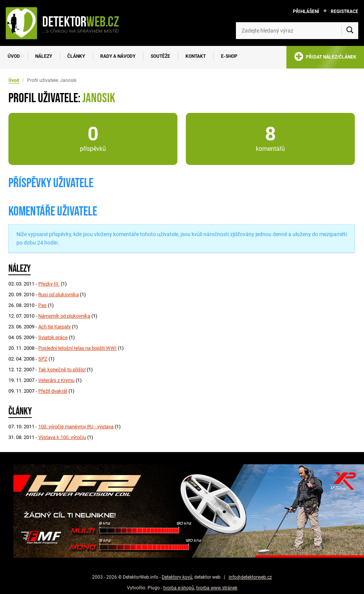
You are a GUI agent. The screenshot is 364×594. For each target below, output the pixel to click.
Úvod (14, 56)
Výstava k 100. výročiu (62, 437)
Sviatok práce (53, 337)
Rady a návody (118, 56)
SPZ (43, 359)
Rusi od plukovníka (58, 295)
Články (76, 56)
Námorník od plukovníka (64, 316)
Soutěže (160, 56)
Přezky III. (49, 284)
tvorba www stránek (217, 588)
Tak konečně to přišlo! (62, 370)
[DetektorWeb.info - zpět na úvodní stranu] (66, 23)
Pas (42, 305)
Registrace (344, 11)
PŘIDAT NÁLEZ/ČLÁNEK (325, 58)
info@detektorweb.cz (250, 577)
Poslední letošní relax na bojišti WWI (77, 348)
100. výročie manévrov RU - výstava (76, 427)
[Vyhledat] (350, 31)
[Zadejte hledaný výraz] (297, 31)
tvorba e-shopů (179, 588)
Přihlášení (306, 11)
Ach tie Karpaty (54, 327)
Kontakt (196, 56)
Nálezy (44, 56)
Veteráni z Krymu (56, 380)
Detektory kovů (177, 577)
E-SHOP (229, 56)
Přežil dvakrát (53, 391)
